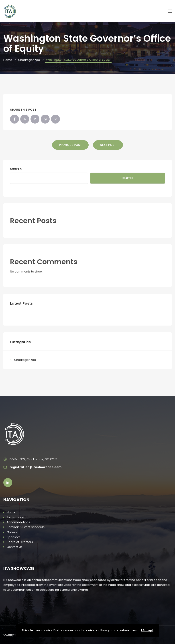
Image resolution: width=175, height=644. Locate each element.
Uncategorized (29, 60)
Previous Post (70, 145)
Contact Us (15, 547)
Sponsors (14, 537)
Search (16, 169)
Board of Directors (20, 542)
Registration (15, 517)
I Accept (147, 630)
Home (8, 60)
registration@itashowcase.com (36, 467)
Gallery (12, 532)
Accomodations (18, 522)
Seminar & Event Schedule (26, 527)
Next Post (108, 145)
